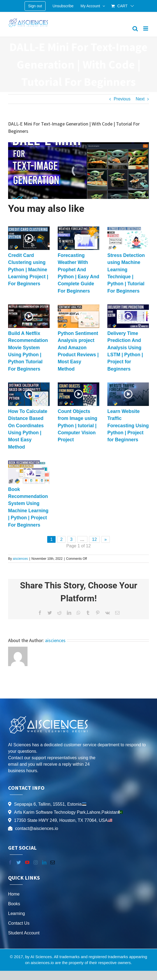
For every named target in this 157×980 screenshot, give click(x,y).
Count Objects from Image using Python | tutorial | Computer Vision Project (78, 426)
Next (140, 99)
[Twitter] (19, 862)
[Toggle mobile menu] (146, 28)
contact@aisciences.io (37, 828)
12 (94, 539)
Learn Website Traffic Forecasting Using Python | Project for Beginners (128, 426)
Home (14, 894)
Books (14, 904)
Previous (122, 99)
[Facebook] (10, 862)
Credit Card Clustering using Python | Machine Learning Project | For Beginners (28, 270)
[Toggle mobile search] (135, 28)
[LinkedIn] (44, 862)
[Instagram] (36, 862)
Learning (16, 913)
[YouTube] (27, 862)
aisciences (20, 559)
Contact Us (19, 923)
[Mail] (53, 862)
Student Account (24, 933)
